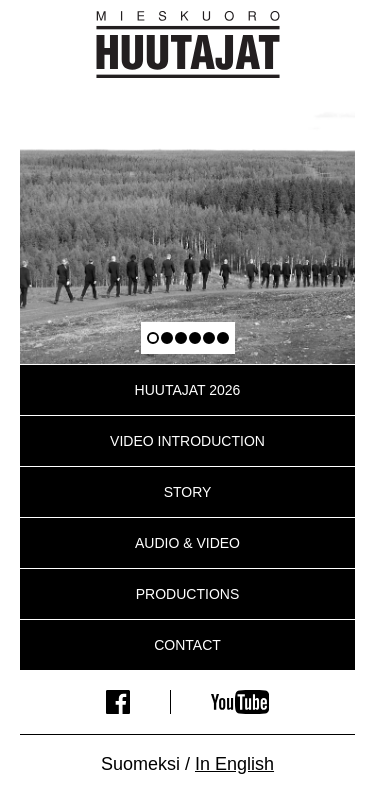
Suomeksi (140, 764)
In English (234, 764)
